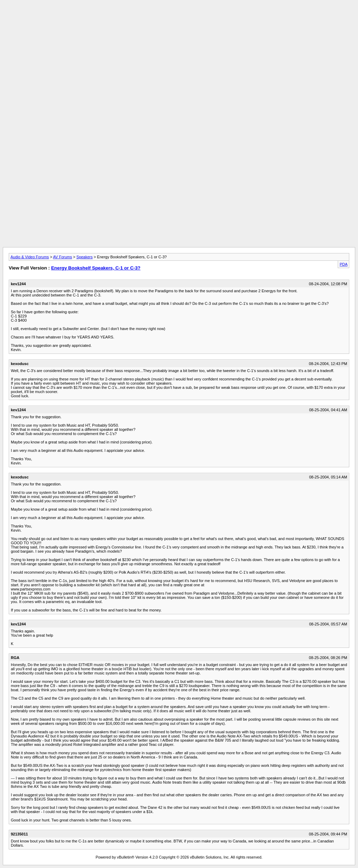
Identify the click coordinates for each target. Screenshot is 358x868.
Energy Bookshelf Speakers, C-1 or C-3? (96, 268)
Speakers (85, 257)
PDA (343, 264)
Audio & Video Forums (30, 257)
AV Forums (63, 257)
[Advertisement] (179, 19)
